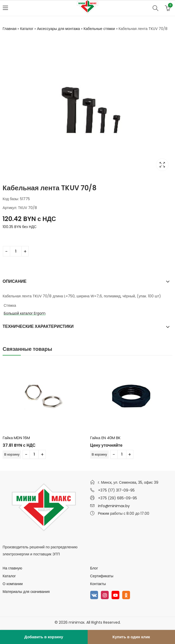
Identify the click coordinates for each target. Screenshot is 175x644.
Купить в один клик (131, 637)
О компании (13, 584)
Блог (94, 568)
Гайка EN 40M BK (105, 437)
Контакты (98, 584)
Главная (9, 29)
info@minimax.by (114, 506)
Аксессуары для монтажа (58, 29)
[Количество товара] (16, 251)
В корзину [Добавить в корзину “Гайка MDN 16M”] (12, 454)
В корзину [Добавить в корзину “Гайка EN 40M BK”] (99, 454)
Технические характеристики (38, 326)
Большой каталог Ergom (25, 313)
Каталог (27, 29)
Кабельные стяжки (99, 29)
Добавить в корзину (44, 637)
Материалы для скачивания (26, 592)
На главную (12, 568)
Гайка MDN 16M (16, 437)
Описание (15, 281)
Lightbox (162, 165)
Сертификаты (102, 576)
